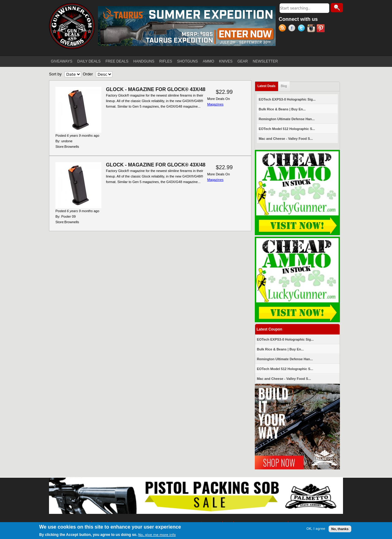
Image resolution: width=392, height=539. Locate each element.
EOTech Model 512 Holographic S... (287, 129)
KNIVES (226, 61)
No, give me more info (157, 535)
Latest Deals (268, 85)
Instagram (312, 29)
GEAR (243, 61)
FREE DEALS (117, 61)
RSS (283, 29)
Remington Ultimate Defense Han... (287, 119)
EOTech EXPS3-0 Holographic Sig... (287, 99)
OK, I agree (316, 529)
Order (88, 74)
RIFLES (166, 61)
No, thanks (340, 529)
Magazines (215, 104)
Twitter (302, 29)
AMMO (208, 61)
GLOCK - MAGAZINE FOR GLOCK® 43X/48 (156, 89)
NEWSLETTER (265, 61)
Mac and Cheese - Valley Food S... (286, 139)
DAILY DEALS (89, 61)
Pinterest (321, 29)
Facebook (293, 29)
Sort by (55, 74)
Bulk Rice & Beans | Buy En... (282, 109)
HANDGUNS (144, 61)
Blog (284, 86)
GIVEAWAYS (62, 61)
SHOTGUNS (187, 61)
